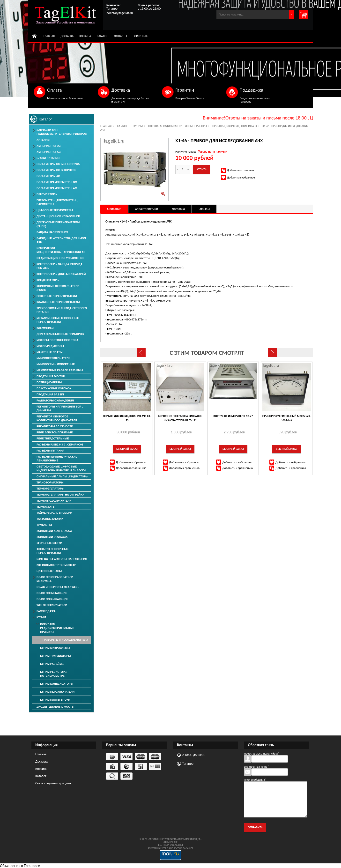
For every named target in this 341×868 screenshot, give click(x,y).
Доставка (67, 36)
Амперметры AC (49, 152)
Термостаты (46, 507)
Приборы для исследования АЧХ (235, 126)
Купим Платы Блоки (55, 700)
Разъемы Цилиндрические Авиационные (57, 459)
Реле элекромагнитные (55, 432)
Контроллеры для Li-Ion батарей (61, 274)
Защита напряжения (52, 232)
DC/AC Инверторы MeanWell (58, 587)
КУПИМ (138, 126)
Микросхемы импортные (56, 364)
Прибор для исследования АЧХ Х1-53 (127, 418)
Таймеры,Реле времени (54, 513)
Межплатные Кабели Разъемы (60, 370)
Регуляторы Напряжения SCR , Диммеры (60, 408)
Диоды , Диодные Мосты (55, 707)
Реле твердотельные (53, 438)
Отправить (255, 827)
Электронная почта (256, 767)
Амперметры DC (49, 146)
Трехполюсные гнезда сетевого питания (62, 310)
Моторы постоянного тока (57, 340)
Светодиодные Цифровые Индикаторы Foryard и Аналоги (61, 468)
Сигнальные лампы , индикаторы (62, 476)
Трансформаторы (50, 482)
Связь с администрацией (53, 783)
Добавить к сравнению (241, 170)
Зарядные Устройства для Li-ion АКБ (61, 240)
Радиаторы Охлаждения (55, 401)
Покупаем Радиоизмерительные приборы (178, 126)
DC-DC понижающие (52, 593)
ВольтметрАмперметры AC (57, 188)
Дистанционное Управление (58, 216)
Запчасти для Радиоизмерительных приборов (62, 132)
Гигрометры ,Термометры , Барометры (57, 202)
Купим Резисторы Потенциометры (54, 674)
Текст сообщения (255, 780)
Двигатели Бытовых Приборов (60, 334)
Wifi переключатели (52, 605)
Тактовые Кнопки (50, 519)
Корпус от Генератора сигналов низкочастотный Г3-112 (180, 418)
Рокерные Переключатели (57, 296)
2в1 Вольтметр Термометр (56, 565)
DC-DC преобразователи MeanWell (55, 579)
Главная (49, 36)
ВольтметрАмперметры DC (57, 182)
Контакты (120, 36)
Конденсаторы (48, 280)
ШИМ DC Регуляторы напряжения (62, 559)
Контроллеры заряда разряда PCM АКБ (59, 266)
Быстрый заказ (127, 449)
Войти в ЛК (140, 36)
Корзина (85, 36)
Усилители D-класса (52, 537)
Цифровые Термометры (55, 210)
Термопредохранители (54, 501)
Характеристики (147, 209)
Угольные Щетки (49, 543)
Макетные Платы (50, 352)
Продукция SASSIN (50, 394)
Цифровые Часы (49, 571)
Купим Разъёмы (52, 664)
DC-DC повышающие (52, 599)
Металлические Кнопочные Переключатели (58, 320)
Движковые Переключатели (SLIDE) (58, 224)
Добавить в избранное (241, 178)
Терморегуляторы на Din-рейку (60, 495)
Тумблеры (44, 525)
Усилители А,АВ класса (54, 531)
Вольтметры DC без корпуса (58, 164)
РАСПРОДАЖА (46, 611)
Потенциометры (49, 382)
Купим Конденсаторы (57, 684)
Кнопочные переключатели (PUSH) (58, 288)
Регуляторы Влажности (55, 426)
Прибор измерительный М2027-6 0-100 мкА (287, 418)
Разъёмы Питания (50, 451)
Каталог (102, 36)
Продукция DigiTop (51, 376)
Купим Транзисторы (55, 656)
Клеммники (45, 328)
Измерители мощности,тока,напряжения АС (61, 250)
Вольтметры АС (48, 176)
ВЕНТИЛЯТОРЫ (47, 194)
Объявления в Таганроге (20, 866)
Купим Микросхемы (55, 648)
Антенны (43, 140)
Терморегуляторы (50, 489)
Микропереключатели (53, 358)
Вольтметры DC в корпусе (56, 170)
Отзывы (204, 209)
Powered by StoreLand (160, 848)
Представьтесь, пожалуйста (262, 754)
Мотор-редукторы (50, 346)
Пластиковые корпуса (54, 388)
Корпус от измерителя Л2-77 (233, 416)
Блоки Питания (48, 158)
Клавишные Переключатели (58, 302)
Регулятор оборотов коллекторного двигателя (57, 418)
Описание (114, 209)
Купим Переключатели (57, 692)
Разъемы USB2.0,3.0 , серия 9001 (60, 445)
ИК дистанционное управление (60, 258)
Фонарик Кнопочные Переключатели (52, 551)
